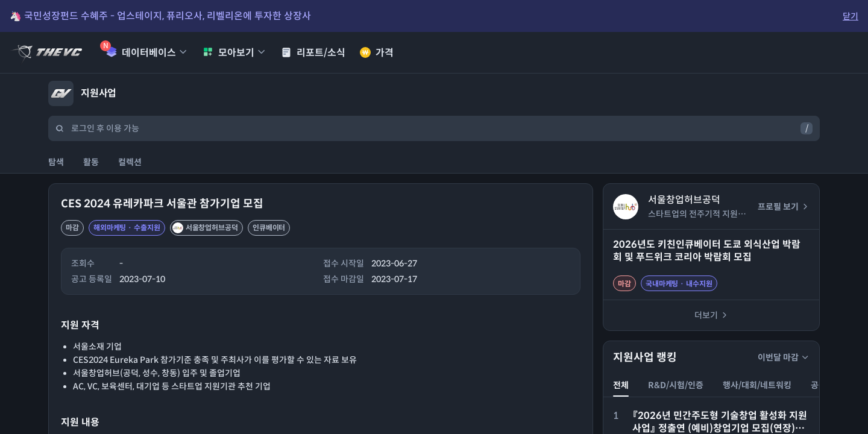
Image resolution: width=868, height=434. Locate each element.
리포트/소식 (313, 53)
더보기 (712, 315)
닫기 (851, 16)
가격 (377, 53)
